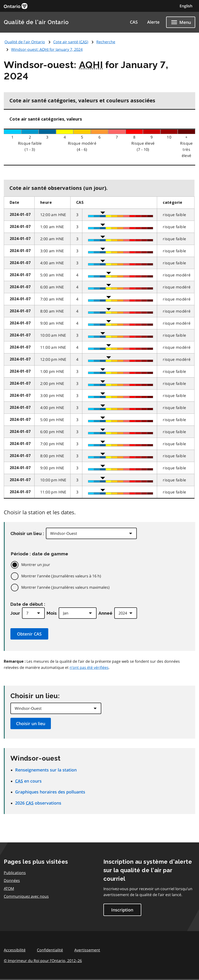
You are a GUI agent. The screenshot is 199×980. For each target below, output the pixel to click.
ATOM (9, 889)
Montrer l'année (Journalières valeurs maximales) (65, 587)
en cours (28, 781)
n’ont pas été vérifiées (89, 667)
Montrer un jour (36, 565)
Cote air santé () (71, 42)
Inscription (122, 910)
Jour (15, 613)
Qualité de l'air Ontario (36, 22)
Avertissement (87, 950)
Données (12, 880)
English (186, 6)
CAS (134, 22)
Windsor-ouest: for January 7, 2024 (47, 49)
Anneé (105, 613)
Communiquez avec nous (26, 896)
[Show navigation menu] (181, 22)
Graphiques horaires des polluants (50, 792)
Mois (52, 613)
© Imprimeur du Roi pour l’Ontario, (43, 961)
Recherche (106, 42)
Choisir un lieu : (27, 533)
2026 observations (38, 803)
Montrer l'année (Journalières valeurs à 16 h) (61, 576)
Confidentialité (50, 950)
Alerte (153, 22)
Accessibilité (15, 950)
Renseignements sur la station (46, 770)
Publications (15, 873)
